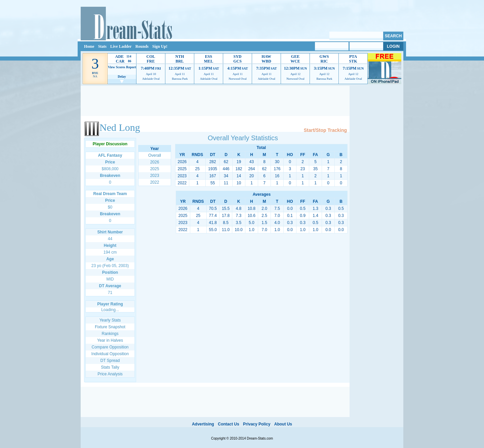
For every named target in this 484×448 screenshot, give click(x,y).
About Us (283, 424)
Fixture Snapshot (110, 327)
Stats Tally (110, 367)
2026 (155, 162)
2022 (155, 182)
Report (131, 67)
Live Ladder (121, 46)
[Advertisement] (215, 101)
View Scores (116, 67)
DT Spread (110, 361)
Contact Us (228, 424)
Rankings (110, 334)
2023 (155, 176)
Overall (155, 155)
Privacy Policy (257, 424)
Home (89, 46)
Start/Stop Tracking (325, 130)
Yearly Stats (110, 320)
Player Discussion (110, 144)
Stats (102, 46)
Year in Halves (110, 340)
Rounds (142, 46)
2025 (155, 169)
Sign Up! (160, 46)
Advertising (203, 424)
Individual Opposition (110, 354)
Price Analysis (110, 374)
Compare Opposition (110, 347)
